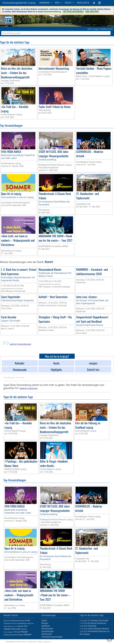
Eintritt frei (14, 626)
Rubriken (44, 3)
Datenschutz (21, 642)
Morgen (24, 632)
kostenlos (46, 626)
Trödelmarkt (7, 623)
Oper (33, 624)
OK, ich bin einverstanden (73, 12)
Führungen (17, 632)
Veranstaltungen (9, 378)
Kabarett (27, 634)
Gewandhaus (22, 623)
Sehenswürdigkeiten (8, 632)
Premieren (24, 629)
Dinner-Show (14, 623)
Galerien (21, 635)
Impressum (32, 642)
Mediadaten (11, 642)
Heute (29, 623)
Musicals (15, 635)
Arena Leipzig (7, 626)
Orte (57, 3)
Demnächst (7, 621)
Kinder (28, 620)
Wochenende (14, 621)
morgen (96, 29)
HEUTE (68, 3)
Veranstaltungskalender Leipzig (19, 3)
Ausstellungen (7, 635)
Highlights (83, 3)
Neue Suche (20, 378)
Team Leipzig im (44, 642)
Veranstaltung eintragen (52, 637)
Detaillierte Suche (107, 29)
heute (89, 29)
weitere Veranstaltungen (17, 344)
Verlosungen (16, 629)
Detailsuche (47, 634)
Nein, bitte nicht (92, 12)
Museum (22, 621)
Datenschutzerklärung (52, 12)
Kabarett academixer (29, 388)
